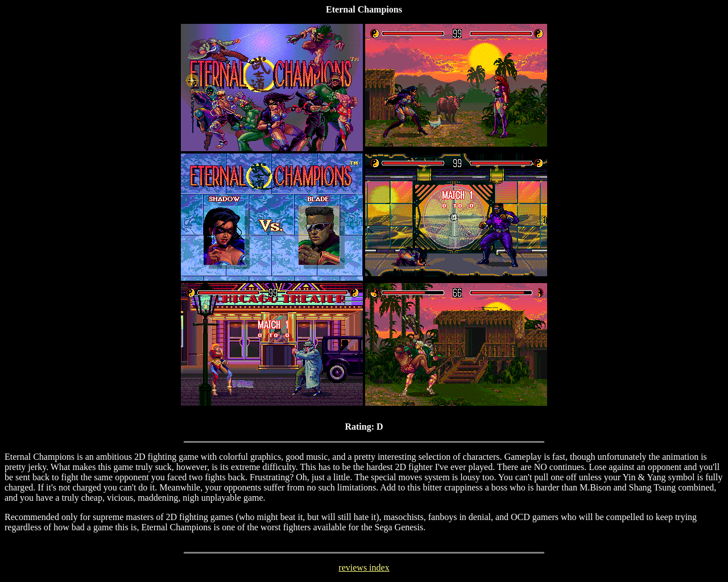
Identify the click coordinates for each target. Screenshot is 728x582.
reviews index (364, 568)
